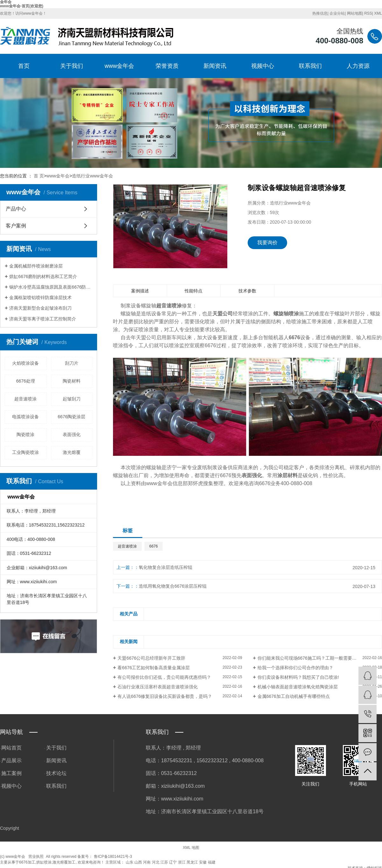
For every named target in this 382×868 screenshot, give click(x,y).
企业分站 (337, 13)
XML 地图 (191, 848)
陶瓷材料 (72, 381)
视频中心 (263, 66)
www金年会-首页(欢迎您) (22, 6)
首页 (24, 66)
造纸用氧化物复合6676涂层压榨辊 (173, 586)
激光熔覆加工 (64, 862)
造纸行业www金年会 (92, 176)
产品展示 (11, 760)
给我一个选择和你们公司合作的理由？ (295, 668)
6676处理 (26, 381)
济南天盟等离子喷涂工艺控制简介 (43, 319)
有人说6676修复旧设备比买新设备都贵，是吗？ (165, 696)
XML (378, 13)
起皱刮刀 (72, 399)
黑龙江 (192, 862)
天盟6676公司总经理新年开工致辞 (151, 658)
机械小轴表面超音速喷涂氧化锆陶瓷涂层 (298, 687)
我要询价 (267, 243)
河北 (156, 862)
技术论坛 (56, 773)
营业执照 (36, 857)
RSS (368, 13)
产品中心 (16, 209)
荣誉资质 (167, 66)
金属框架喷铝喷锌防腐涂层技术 (40, 298)
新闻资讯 (215, 66)
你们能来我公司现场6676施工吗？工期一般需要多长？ (311, 658)
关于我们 (72, 66)
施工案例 (11, 773)
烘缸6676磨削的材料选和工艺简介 (43, 276)
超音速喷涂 (25, 399)
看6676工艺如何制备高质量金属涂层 (154, 668)
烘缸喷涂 (44, 862)
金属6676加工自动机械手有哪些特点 (294, 696)
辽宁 (173, 862)
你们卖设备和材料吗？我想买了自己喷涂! (298, 677)
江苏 (164, 862)
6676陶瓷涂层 (71, 417)
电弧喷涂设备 (25, 417)
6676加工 (27, 862)
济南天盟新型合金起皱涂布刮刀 (40, 308)
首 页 (39, 176)
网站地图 (355, 13)
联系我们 (310, 66)
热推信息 (320, 13)
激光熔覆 (72, 452)
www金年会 (120, 66)
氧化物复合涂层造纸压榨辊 (166, 567)
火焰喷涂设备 (25, 363)
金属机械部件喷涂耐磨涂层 (36, 266)
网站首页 (11, 748)
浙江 (182, 862)
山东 (130, 862)
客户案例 (16, 226)
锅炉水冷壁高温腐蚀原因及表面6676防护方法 (51, 287)
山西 (138, 862)
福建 (212, 862)
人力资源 (358, 66)
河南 (147, 862)
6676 (154, 546)
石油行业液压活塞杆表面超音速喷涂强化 (158, 687)
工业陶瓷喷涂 (25, 452)
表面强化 (72, 434)
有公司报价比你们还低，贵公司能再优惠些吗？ (164, 677)
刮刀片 (72, 363)
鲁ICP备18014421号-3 (113, 857)
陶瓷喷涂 (25, 434)
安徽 (203, 862)
